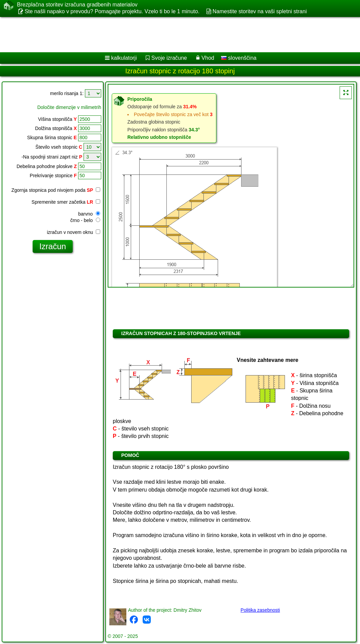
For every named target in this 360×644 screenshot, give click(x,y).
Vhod (208, 58)
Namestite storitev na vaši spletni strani (260, 11)
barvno (89, 214)
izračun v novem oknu (74, 232)
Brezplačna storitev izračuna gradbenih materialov (77, 5)
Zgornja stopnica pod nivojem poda (56, 190)
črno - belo (85, 220)
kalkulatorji (124, 58)
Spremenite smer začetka (66, 202)
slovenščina (239, 58)
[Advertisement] (173, 35)
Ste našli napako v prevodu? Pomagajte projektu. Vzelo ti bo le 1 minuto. (112, 11)
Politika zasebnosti (260, 610)
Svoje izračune (169, 58)
